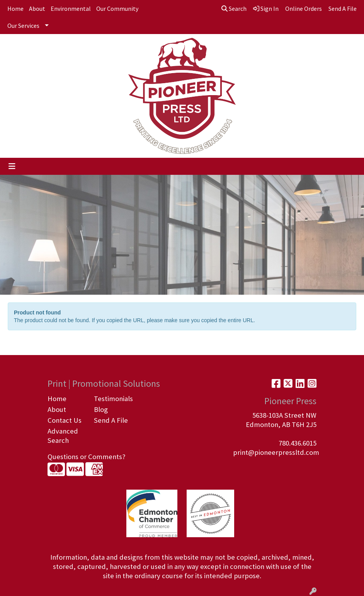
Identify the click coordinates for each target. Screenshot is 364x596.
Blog (101, 409)
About (37, 9)
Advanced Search (63, 436)
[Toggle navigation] (12, 166)
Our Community (117, 9)
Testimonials (112, 399)
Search (234, 9)
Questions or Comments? (86, 457)
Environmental (71, 9)
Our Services (23, 26)
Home (15, 9)
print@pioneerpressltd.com (276, 452)
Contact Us (65, 420)
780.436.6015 (298, 443)
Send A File (111, 420)
